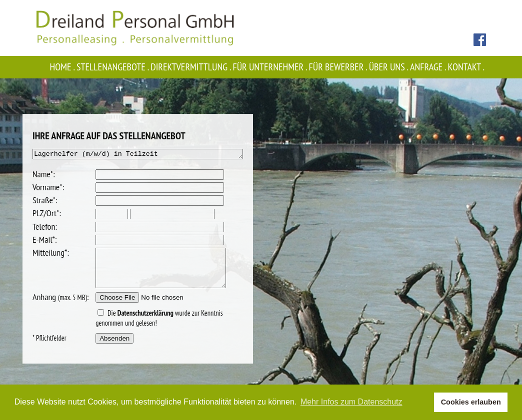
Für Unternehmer (271, 67)
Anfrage (429, 67)
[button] (424, 403)
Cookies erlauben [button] (471, 402)
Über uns (389, 67)
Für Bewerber (339, 67)
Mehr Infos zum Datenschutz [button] (351, 402)
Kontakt (467, 67)
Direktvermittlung (191, 67)
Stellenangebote (113, 67)
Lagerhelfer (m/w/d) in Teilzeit (138, 155)
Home (63, 67)
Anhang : (48, 306)
